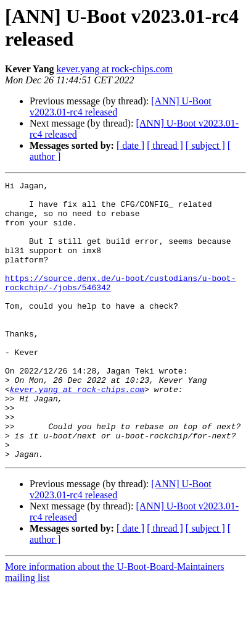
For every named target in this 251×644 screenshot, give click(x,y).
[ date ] (130, 145)
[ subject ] (205, 145)
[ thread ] (165, 145)
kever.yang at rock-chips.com (115, 69)
